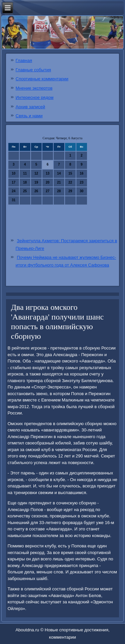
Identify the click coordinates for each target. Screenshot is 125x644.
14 (59, 173)
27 (47, 191)
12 (36, 173)
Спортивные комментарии (42, 79)
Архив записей (30, 107)
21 (59, 182)
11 (25, 173)
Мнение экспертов (34, 88)
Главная (24, 60)
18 (25, 182)
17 (13, 182)
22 (70, 182)
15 (70, 173)
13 (47, 173)
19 (36, 182)
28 (59, 191)
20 (47, 182)
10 (13, 173)
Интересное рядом (35, 97)
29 (70, 191)
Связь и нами (29, 116)
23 (81, 182)
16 (81, 173)
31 (13, 200)
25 (25, 191)
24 (13, 191)
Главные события (33, 70)
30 (81, 191)
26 (36, 191)
